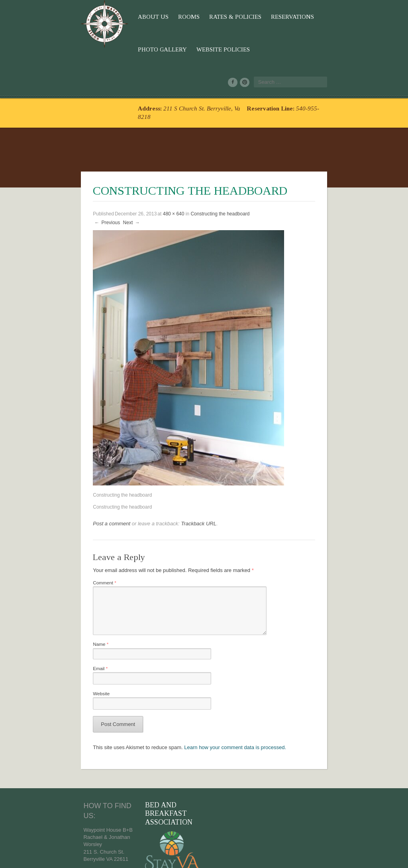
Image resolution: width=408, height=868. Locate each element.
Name (38, 607)
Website (39, 658)
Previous (44, 181)
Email (38, 632)
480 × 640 (110, 172)
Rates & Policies (172, 17)
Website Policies (346, 17)
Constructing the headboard (157, 172)
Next (69, 181)
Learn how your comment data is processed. (183, 713)
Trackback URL (136, 482)
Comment (42, 542)
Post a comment (49, 482)
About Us (90, 17)
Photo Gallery (285, 17)
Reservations (229, 17)
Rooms (126, 17)
